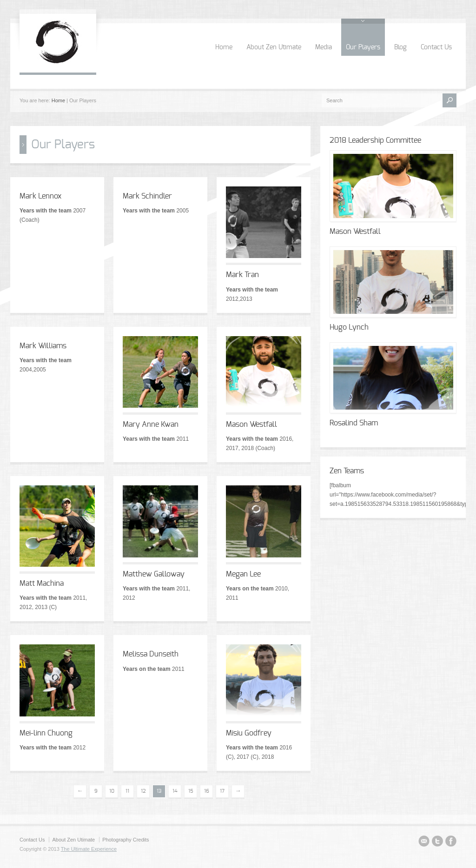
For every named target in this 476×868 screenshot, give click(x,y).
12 (143, 791)
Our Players (363, 47)
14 (175, 791)
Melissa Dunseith (151, 654)
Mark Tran (242, 275)
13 (159, 791)
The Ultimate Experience (89, 849)
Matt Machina (42, 583)
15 (191, 791)
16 (207, 791)
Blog (400, 47)
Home (224, 47)
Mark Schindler (147, 196)
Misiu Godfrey (249, 733)
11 (127, 791)
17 (222, 791)
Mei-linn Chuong (46, 733)
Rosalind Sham (354, 423)
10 (112, 791)
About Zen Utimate (274, 47)
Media (324, 47)
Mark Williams (43, 346)
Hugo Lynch (349, 327)
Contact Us (436, 47)
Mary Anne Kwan (151, 424)
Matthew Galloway (154, 574)
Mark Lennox (40, 196)
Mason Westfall (251, 424)
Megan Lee (243, 574)
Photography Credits (126, 840)
